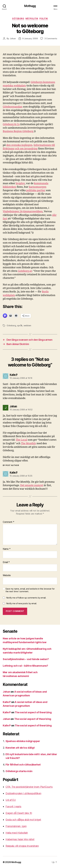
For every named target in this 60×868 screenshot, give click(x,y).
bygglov (20, 183)
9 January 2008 (30, 38)
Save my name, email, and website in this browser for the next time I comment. (30, 590)
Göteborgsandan (13, 107)
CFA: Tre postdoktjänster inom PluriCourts (29, 787)
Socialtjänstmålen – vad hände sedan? (26, 659)
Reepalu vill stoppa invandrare (22, 846)
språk (20, 325)
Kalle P (7, 702)
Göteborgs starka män (19, 771)
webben (27, 325)
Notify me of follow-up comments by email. (26, 598)
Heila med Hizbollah (17, 833)
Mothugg (30, 6)
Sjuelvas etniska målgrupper (23, 741)
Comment (9, 522)
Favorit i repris (13, 806)
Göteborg (18, 19)
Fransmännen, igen (16, 826)
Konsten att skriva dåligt (20, 748)
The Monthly (29, 443)
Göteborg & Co (11, 124)
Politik (44, 19)
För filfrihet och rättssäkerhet (23, 765)
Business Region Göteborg (18, 131)
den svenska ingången (19, 145)
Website (7, 575)
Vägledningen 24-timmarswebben (23, 212)
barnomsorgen (38, 187)
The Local (21, 440)
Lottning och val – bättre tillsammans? (25, 666)
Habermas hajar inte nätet (20, 839)
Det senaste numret (32, 485)
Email (6, 562)
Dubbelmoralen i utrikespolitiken (23, 793)
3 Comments (51, 38)
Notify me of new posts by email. (21, 603)
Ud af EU (11, 800)
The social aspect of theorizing (33, 712)
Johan (13, 38)
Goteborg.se (25, 271)
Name (7, 549)
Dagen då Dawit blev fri (19, 813)
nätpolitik (32, 19)
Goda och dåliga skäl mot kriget (23, 820)
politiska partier (36, 190)
